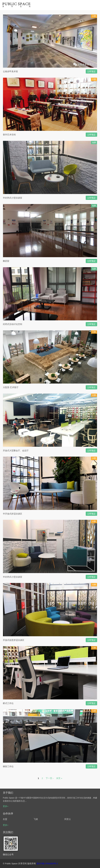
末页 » (59, 778)
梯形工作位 (8, 766)
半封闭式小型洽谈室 (12, 198)
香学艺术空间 (9, 135)
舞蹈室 (6, 261)
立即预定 (91, 71)
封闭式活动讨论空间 (12, 324)
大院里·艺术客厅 (11, 387)
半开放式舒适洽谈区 (12, 514)
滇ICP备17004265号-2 (47, 863)
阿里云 (68, 819)
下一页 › (50, 778)
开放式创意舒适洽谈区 (14, 640)
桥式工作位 (8, 703)
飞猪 (36, 819)
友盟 (5, 819)
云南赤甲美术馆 (10, 71)
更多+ (6, 806)
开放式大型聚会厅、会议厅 (16, 451)
